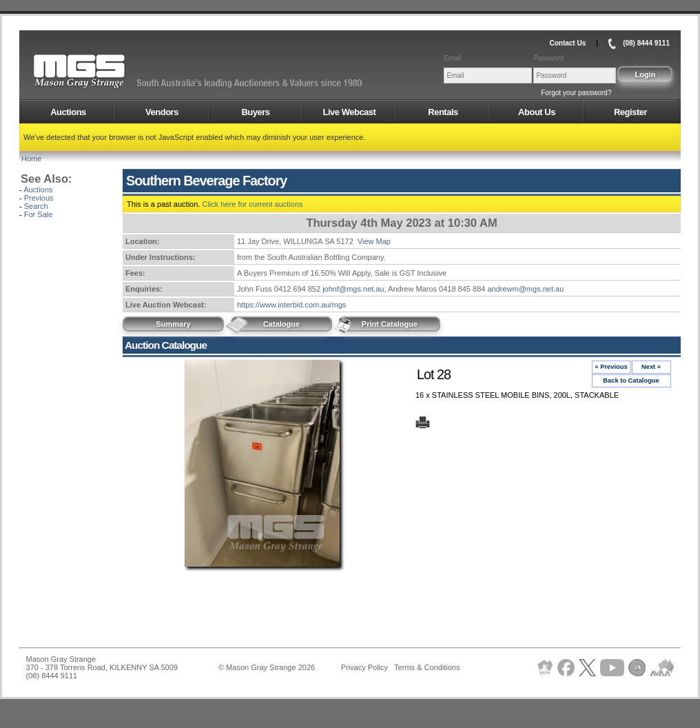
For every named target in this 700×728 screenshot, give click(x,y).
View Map (374, 241)
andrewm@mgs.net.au (525, 289)
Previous (39, 198)
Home (31, 159)
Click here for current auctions (252, 204)
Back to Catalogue (631, 381)
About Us (537, 112)
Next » (651, 367)
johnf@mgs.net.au (353, 289)
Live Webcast (350, 112)
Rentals (443, 112)
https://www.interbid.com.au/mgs (291, 305)
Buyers (255, 112)
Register (630, 112)
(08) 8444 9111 (646, 43)
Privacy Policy (364, 667)
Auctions (68, 112)
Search (36, 206)
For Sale (39, 214)
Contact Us (567, 43)
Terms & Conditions (427, 667)
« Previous (611, 367)
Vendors (162, 112)
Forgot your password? (576, 93)
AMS (113, 72)
